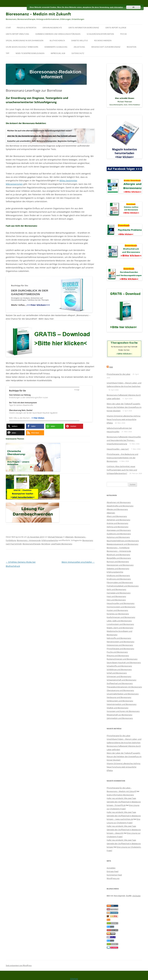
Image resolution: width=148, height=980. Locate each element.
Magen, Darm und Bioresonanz (120, 628)
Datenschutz (78, 53)
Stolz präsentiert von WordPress (19, 965)
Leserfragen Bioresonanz (61, 544)
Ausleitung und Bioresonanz (119, 534)
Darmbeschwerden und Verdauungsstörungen (58, 34)
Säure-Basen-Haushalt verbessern (22, 47)
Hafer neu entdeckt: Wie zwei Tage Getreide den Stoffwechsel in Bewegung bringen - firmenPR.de (124, 802)
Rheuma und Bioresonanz (118, 656)
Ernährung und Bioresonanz (119, 579)
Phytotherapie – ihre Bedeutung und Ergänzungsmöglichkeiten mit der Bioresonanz (122, 458)
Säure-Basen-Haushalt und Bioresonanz (124, 662)
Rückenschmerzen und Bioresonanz (122, 659)
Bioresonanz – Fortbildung (118, 548)
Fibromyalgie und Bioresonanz (120, 582)
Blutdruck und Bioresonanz (118, 555)
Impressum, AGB (58, 53)
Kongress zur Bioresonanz (118, 614)
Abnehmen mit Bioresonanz (119, 502)
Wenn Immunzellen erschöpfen (78, 562)
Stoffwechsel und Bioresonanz (120, 683)
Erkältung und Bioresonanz (118, 575)
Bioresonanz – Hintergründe (119, 551)
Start (8, 28)
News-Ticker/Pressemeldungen (30, 53)
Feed (111, 367)
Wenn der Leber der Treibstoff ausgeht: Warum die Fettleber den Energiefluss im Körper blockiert (124, 407)
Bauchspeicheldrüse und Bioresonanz (123, 541)
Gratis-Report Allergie (116, 28)
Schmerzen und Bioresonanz (119, 676)
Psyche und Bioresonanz (117, 652)
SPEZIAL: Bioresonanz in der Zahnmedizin (25, 41)
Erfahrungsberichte (52, 28)
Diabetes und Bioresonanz (118, 568)
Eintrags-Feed (113, 871)
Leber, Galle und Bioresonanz (119, 621)
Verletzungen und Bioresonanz (120, 701)
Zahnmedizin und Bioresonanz (120, 718)
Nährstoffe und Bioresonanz (119, 638)
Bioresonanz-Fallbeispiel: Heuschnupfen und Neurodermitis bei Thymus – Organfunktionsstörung (124, 440)
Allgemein (69, 537)
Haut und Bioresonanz (116, 596)
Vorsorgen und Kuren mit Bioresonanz (123, 711)
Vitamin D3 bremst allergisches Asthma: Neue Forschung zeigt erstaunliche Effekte (124, 419)
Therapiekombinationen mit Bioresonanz (124, 687)
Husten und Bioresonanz (117, 610)
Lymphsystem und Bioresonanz (120, 624)
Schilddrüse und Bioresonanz (119, 669)
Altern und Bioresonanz (117, 516)
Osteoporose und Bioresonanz (120, 645)
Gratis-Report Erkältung (17, 34)
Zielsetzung (79, 47)
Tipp (8, 53)
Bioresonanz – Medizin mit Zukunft (38, 14)
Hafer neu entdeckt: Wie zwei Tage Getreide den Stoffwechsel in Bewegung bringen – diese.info (124, 830)
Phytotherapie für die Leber (119, 374)
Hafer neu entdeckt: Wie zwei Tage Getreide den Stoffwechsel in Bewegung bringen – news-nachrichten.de (124, 816)
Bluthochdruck (57, 41)
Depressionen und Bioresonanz (120, 565)
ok (133, 7)
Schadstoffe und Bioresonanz (119, 666)
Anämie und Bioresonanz (117, 523)
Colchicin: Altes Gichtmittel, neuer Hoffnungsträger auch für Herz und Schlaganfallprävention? (122, 470)
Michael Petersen (55, 537)
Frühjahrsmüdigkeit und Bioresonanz (123, 586)
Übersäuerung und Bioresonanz (120, 690)
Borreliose (46, 544)
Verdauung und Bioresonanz (119, 697)
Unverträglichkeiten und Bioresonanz (123, 694)
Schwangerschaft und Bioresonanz (121, 680)
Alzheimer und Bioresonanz (118, 520)
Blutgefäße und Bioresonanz (119, 558)
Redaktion (132, 47)
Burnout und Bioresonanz (118, 562)
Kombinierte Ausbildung (56, 47)
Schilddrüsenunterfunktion (100, 34)
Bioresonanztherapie (32, 544)
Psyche (124, 34)
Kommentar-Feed (114, 875)
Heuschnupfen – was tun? (118, 449)
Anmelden (111, 868)
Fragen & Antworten (27, 28)
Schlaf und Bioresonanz (117, 673)
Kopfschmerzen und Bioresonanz (121, 617)
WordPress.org (113, 878)
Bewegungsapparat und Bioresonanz (122, 544)
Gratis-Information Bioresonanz (84, 28)
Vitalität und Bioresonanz (118, 708)
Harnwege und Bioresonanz (119, 593)
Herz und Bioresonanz (116, 600)
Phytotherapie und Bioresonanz (120, 649)
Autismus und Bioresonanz (118, 537)
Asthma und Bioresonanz (118, 527)
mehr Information (116, 7)
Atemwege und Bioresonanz (119, 530)
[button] (16, 426)
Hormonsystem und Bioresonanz (121, 607)
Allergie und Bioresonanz (117, 509)
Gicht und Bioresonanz (116, 589)
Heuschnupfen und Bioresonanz (121, 603)
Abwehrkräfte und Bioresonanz (120, 506)
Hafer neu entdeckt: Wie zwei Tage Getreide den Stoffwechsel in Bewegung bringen (124, 844)
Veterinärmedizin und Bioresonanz (122, 704)
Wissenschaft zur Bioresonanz (106, 47)
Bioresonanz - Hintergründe (29, 540)
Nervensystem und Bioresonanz (120, 642)
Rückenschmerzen (103, 41)
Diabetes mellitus (80, 41)
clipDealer (136, 896)
